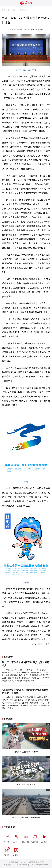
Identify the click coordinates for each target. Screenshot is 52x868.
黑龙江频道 (12, 10)
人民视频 (44, 838)
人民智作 (16, 851)
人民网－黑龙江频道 (36, 30)
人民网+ (16, 838)
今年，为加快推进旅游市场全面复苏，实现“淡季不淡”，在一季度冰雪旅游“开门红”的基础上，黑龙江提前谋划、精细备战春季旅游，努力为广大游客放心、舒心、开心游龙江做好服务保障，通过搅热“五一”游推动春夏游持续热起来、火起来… (26, 703)
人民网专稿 (22, 10)
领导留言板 (35, 838)
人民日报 (7, 838)
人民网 (3, 10)
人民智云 (7, 851)
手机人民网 (26, 838)
